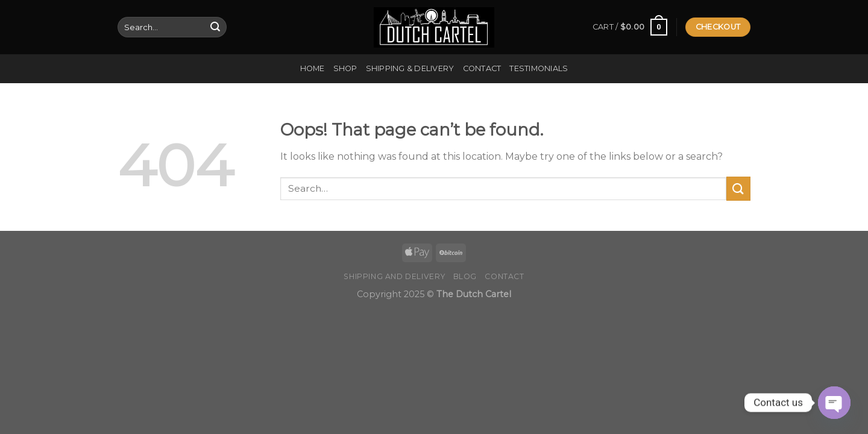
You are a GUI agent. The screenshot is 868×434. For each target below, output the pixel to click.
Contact (482, 68)
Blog (465, 276)
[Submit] (215, 27)
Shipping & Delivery (410, 68)
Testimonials (539, 68)
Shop (345, 68)
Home (313, 68)
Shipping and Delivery (394, 276)
